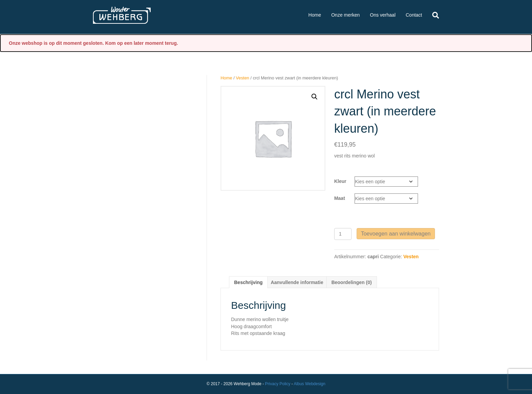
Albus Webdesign (310, 384)
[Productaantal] (343, 234)
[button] (315, 97)
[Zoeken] (433, 15)
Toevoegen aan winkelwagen (396, 234)
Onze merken (345, 15)
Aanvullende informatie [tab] (297, 282)
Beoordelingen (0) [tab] (352, 282)
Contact (414, 15)
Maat (340, 198)
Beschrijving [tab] (248, 282)
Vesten (242, 78)
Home (315, 15)
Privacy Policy (278, 384)
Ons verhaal (383, 15)
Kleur (340, 181)
